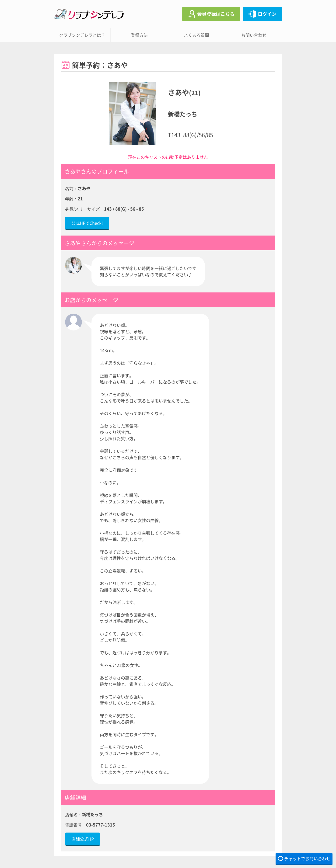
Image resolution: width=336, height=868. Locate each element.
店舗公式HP (83, 839)
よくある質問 (196, 35)
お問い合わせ (254, 35)
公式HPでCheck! (87, 223)
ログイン (267, 14)
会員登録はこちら (216, 14)
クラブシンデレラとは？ (82, 35)
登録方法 (139, 35)
